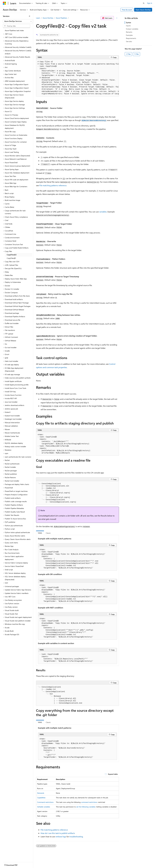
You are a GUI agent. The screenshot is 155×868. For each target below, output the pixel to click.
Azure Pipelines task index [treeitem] (14, 30)
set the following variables (86, 807)
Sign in (150, 3)
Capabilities (41, 798)
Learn (38, 18)
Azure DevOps (48, 18)
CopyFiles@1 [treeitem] (11, 258)
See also (129, 41)
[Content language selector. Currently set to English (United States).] (14, 865)
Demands (41, 793)
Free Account (127, 10)
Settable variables (44, 807)
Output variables (132, 29)
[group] (77, 78)
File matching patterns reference (53, 185)
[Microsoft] (4, 3)
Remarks (129, 32)
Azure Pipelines (61, 18)
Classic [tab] (48, 533)
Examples (129, 35)
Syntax (128, 22)
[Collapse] (30, 16)
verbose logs (61, 836)
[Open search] (144, 3)
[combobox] (18, 21)
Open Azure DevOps (143, 10)
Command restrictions (45, 802)
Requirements (131, 38)
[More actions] (117, 18)
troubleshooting (76, 836)
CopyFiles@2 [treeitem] (12, 255)
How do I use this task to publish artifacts (58, 833)
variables (103, 212)
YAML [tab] (40, 533)
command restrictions (89, 802)
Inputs (128, 26)
